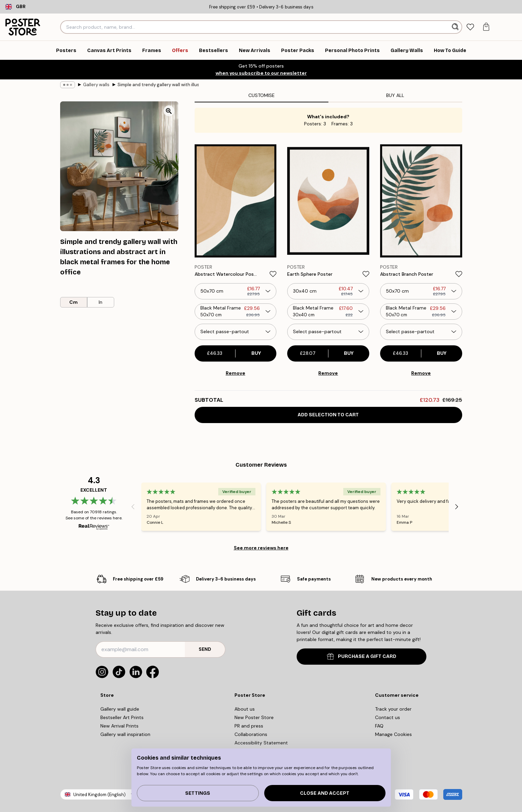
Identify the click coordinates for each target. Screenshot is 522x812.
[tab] (470, 27)
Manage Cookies (393, 734)
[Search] (456, 27)
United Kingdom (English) (100, 795)
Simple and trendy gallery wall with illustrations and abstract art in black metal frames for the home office (158, 85)
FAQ (379, 726)
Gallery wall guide (120, 709)
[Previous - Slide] (133, 507)
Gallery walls (96, 85)
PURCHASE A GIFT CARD (362, 656)
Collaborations (251, 734)
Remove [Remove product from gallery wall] (235, 373)
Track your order (393, 709)
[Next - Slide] (457, 507)
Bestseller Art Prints (122, 717)
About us (245, 709)
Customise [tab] (262, 95)
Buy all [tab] (395, 95)
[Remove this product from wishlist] (273, 274)
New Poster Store (254, 717)
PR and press (249, 726)
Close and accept (325, 793)
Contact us (388, 717)
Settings (198, 793)
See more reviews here (261, 548)
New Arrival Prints (119, 726)
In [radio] (101, 302)
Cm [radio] (73, 302)
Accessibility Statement (261, 743)
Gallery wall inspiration (125, 734)
